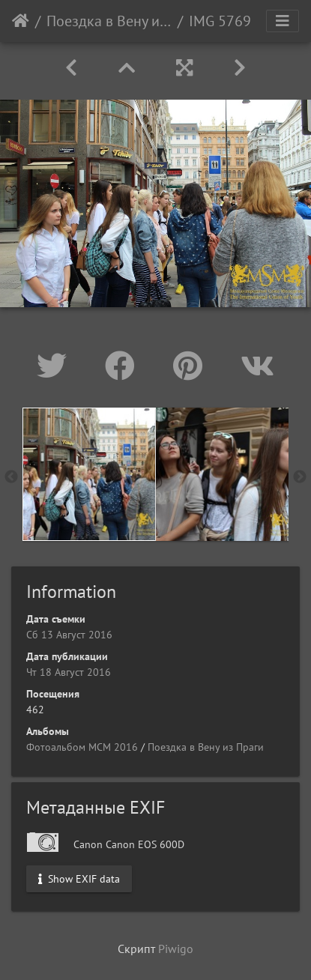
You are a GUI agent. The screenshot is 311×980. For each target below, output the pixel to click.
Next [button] (300, 477)
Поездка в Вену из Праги (109, 21)
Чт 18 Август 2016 (69, 672)
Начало (21, 21)
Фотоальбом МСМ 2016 (82, 747)
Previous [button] (11, 477)
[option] (89, 474)
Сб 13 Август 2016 (69, 635)
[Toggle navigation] (283, 21)
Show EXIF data (79, 879)
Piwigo (176, 949)
